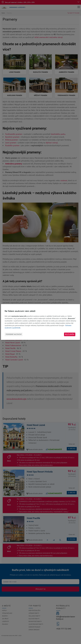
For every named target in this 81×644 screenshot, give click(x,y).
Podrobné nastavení (14, 334)
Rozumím (70, 334)
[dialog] (40, 322)
